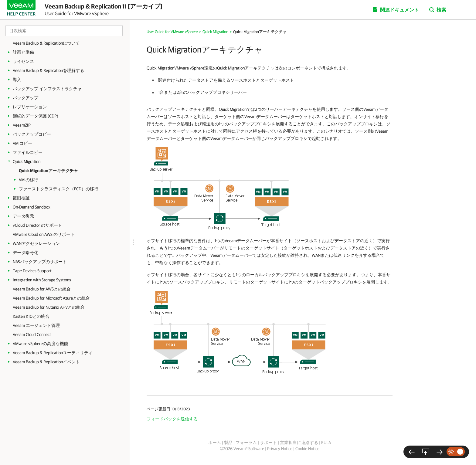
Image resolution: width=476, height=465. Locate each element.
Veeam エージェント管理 (36, 325)
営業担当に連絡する (299, 443)
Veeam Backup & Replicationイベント (46, 362)
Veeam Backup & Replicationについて (46, 43)
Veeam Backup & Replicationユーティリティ (53, 353)
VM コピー (22, 143)
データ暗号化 (25, 253)
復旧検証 (21, 198)
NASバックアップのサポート (40, 262)
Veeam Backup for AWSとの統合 (42, 289)
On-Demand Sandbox (32, 207)
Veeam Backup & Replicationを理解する (48, 70)
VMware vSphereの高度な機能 (41, 344)
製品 (228, 443)
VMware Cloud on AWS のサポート (44, 234)
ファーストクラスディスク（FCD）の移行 (59, 189)
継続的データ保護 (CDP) (36, 116)
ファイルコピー (28, 152)
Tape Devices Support (32, 271)
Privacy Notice (280, 449)
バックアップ (25, 98)
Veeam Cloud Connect (32, 334)
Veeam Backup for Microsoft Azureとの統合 (51, 298)
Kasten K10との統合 (31, 316)
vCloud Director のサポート (37, 225)
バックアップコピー (32, 134)
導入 (17, 80)
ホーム (215, 443)
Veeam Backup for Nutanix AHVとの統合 (49, 307)
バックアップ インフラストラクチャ (47, 89)
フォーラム (246, 443)
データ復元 (23, 216)
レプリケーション (30, 107)
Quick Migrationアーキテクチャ (48, 171)
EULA (326, 443)
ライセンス (23, 61)
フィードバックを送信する (172, 419)
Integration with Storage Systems (42, 280)
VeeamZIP (22, 125)
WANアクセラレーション (36, 243)
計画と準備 (23, 52)
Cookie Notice (307, 449)
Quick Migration (27, 161)
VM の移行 (29, 180)
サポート (268, 443)
